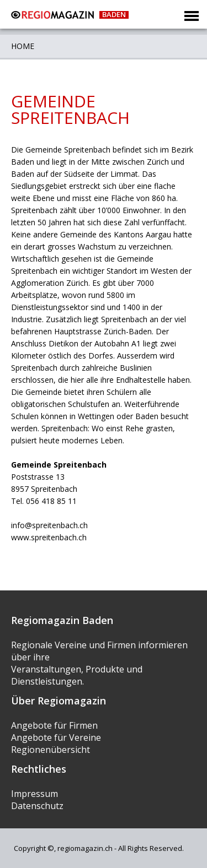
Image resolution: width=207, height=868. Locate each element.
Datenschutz (37, 806)
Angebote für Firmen (54, 725)
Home (23, 46)
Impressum (34, 794)
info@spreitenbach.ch (49, 525)
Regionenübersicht (51, 750)
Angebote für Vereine (56, 737)
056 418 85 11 (51, 501)
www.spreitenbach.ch (49, 537)
